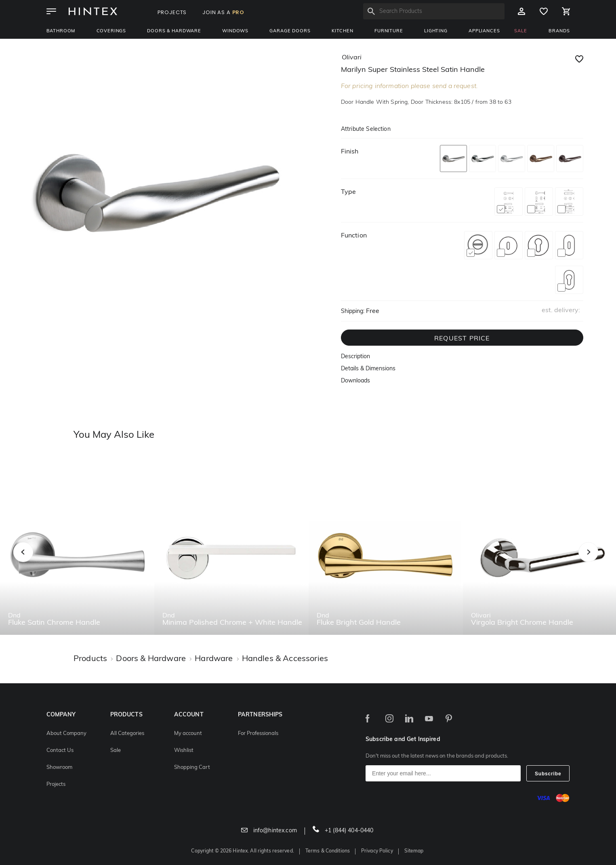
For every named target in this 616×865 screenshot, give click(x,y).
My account (188, 734)
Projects (56, 784)
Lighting (436, 31)
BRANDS (559, 31)
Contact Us (60, 751)
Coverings (111, 31)
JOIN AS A (223, 12)
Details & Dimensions (368, 369)
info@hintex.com (269, 831)
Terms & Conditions (328, 851)
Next (604, 561)
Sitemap (414, 851)
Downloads (355, 381)
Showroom (59, 767)
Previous (33, 561)
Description (355, 357)
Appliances (484, 31)
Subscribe (548, 774)
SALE (520, 31)
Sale (116, 751)
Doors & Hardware (174, 31)
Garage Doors (290, 31)
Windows (235, 31)
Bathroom (61, 31)
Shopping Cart (192, 767)
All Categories (127, 734)
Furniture (389, 31)
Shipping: (353, 312)
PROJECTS (172, 12)
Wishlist (184, 751)
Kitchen (343, 31)
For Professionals (258, 734)
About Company (66, 734)
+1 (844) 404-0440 (343, 831)
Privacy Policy (377, 851)
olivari (352, 58)
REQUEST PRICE (462, 339)
